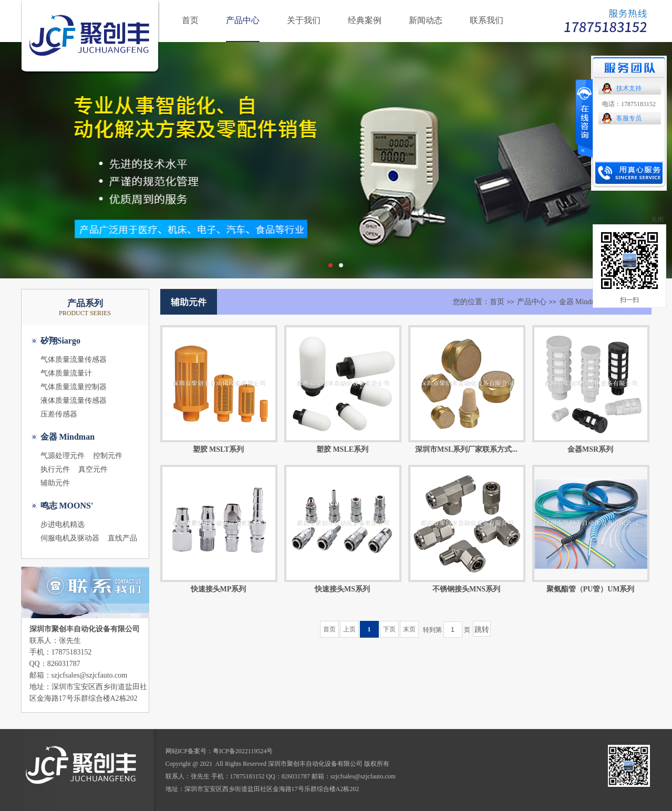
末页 (409, 629)
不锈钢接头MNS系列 (466, 589)
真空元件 (93, 469)
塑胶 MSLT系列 (219, 449)
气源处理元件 (63, 456)
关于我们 (304, 20)
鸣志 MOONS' (67, 506)
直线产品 (122, 538)
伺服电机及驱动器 (70, 538)
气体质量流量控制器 (74, 387)
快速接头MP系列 (219, 589)
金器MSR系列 (590, 449)
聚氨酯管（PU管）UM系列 (591, 589)
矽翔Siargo (60, 341)
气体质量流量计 (66, 373)
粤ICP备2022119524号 (243, 751)
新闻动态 (426, 20)
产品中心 (243, 20)
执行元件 (55, 469)
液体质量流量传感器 (74, 401)
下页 (389, 629)
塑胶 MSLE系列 (342, 449)
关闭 (657, 220)
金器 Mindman (68, 437)
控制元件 (108, 456)
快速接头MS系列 (342, 589)
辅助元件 (55, 483)
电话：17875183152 (629, 104)
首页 (190, 20)
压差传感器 (59, 414)
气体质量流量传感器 (74, 360)
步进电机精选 (63, 524)
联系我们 (487, 20)
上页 (349, 629)
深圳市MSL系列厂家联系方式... (466, 449)
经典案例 (365, 20)
